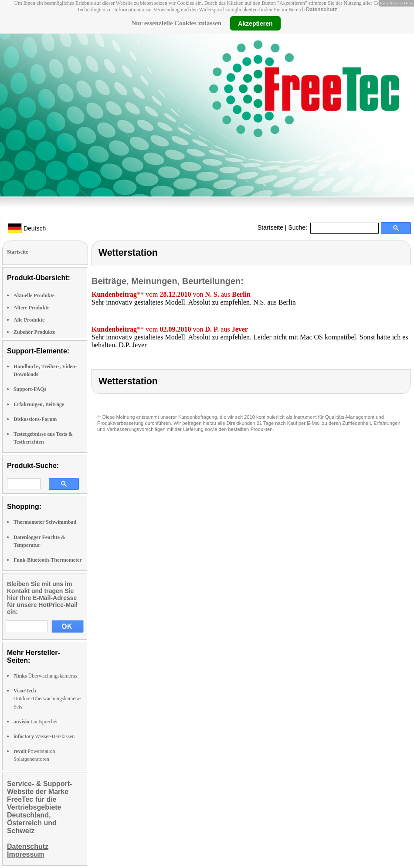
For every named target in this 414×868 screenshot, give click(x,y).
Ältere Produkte (32, 308)
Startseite (270, 227)
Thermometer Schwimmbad (45, 522)
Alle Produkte (29, 320)
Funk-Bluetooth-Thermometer (48, 560)
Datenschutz (321, 10)
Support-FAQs (30, 389)
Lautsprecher (36, 722)
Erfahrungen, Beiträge (39, 404)
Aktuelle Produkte (34, 295)
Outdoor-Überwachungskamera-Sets (47, 698)
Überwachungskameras (45, 676)
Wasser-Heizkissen (44, 736)
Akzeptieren (255, 23)
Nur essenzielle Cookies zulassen (176, 23)
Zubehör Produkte (34, 332)
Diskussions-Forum (35, 419)
